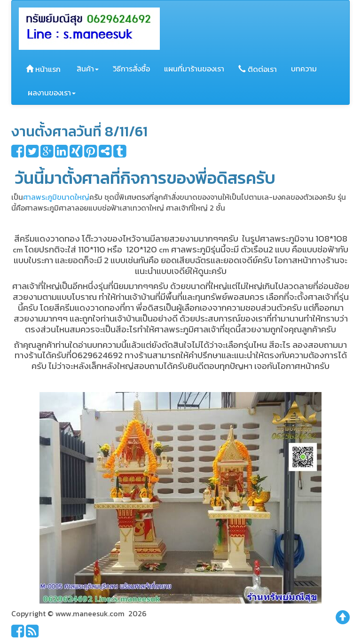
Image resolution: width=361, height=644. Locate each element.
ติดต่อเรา (258, 69)
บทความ (304, 69)
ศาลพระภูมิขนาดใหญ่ (56, 197)
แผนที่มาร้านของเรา (194, 69)
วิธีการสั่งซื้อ (131, 69)
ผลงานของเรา (51, 93)
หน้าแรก (43, 69)
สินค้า (87, 69)
